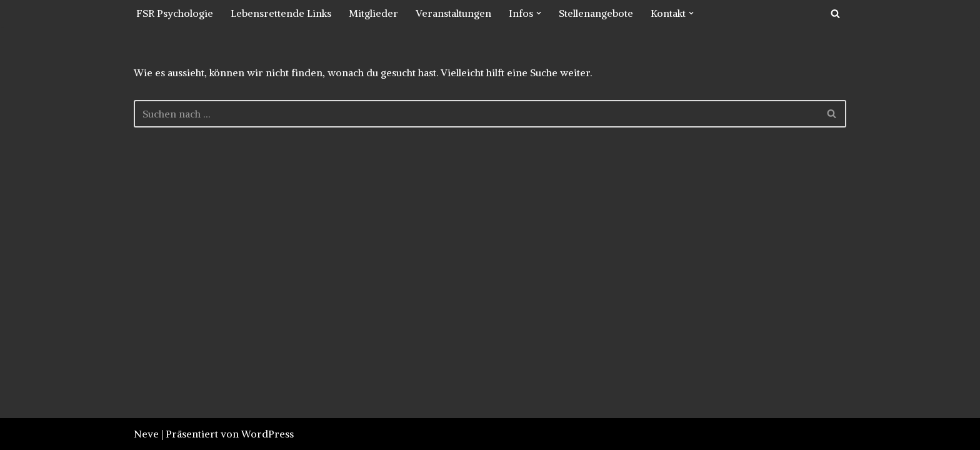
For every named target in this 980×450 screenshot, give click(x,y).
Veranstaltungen (453, 13)
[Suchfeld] (835, 13)
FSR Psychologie (175, 13)
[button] (539, 13)
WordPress (267, 434)
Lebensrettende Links (281, 13)
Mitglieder (373, 13)
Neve (146, 434)
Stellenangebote (596, 13)
